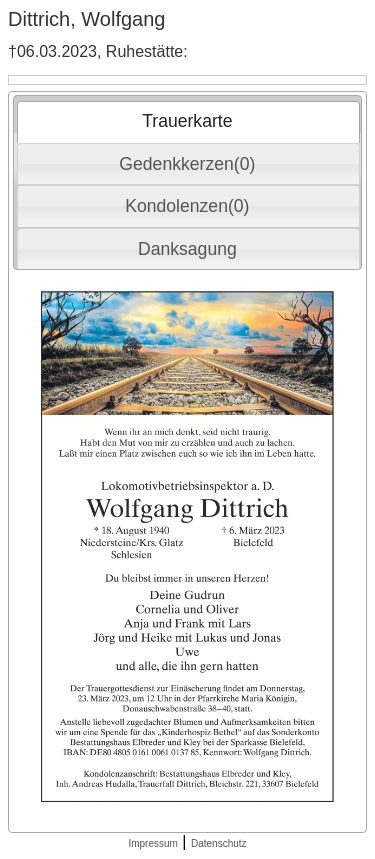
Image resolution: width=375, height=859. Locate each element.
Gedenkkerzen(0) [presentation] (187, 164)
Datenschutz (219, 843)
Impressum (152, 843)
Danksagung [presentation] (187, 249)
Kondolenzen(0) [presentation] (187, 206)
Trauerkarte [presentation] (187, 121)
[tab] (188, 122)
